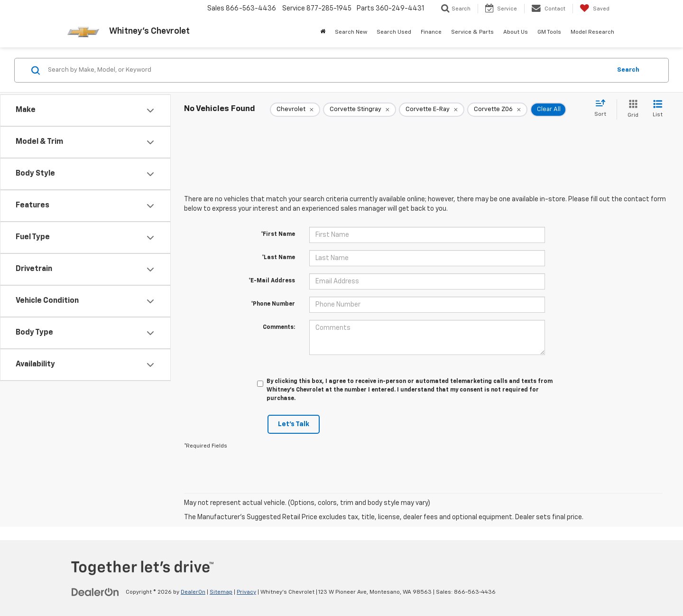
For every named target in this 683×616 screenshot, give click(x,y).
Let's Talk (294, 424)
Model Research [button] (592, 32)
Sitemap (221, 592)
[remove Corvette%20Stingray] (360, 110)
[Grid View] (631, 109)
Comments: (279, 327)
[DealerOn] (95, 592)
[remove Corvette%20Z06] (497, 110)
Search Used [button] (394, 32)
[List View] (658, 109)
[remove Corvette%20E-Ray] (432, 110)
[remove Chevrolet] (295, 110)
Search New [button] (351, 32)
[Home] (323, 32)
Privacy (246, 592)
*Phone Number (273, 304)
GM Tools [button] (549, 32)
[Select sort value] (603, 109)
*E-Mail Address (272, 281)
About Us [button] (516, 32)
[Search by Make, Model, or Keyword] (328, 70)
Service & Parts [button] (472, 32)
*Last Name (278, 258)
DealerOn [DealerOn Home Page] (193, 592)
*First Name (278, 234)
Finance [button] (431, 32)
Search (628, 70)
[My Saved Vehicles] (595, 9)
